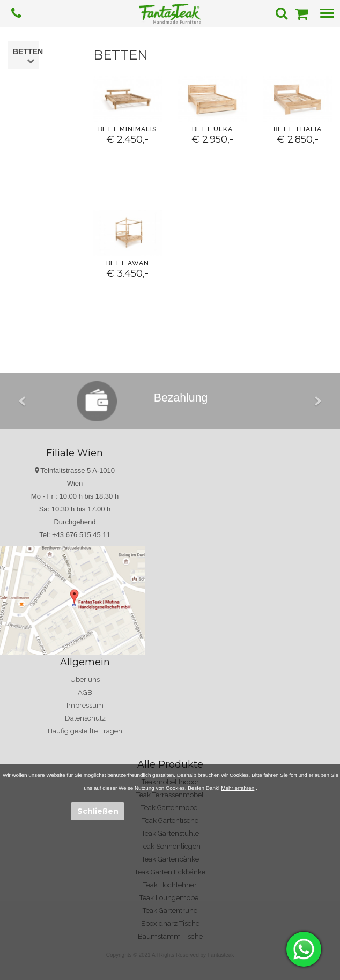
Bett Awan (128, 263)
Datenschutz (85, 718)
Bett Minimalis (127, 129)
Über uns (85, 680)
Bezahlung (181, 398)
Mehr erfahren (238, 788)
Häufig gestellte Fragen (85, 731)
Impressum (85, 705)
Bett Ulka (212, 129)
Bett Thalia (298, 129)
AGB (85, 692)
